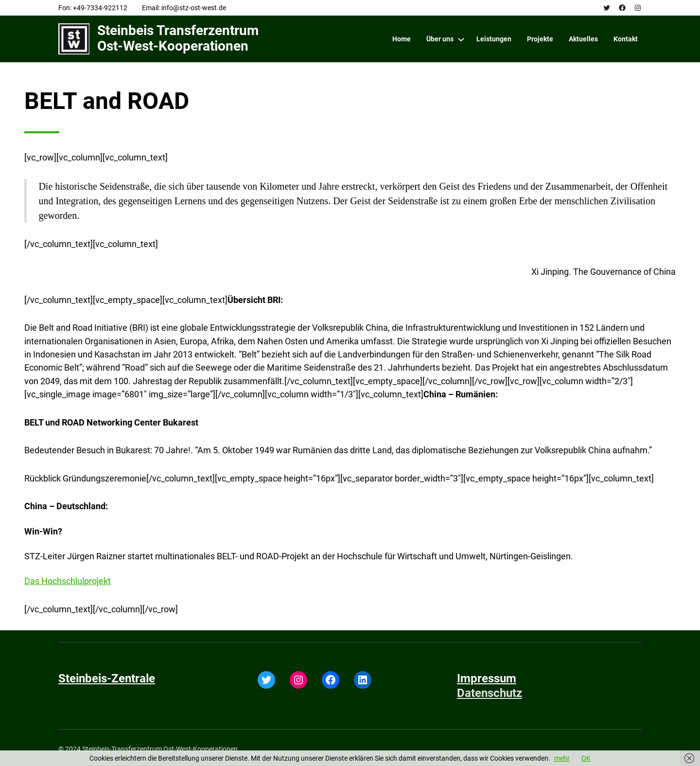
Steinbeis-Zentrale (107, 678)
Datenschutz (490, 693)
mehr (562, 758)
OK (586, 758)
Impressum (487, 678)
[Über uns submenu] (461, 39)
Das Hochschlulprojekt (68, 581)
